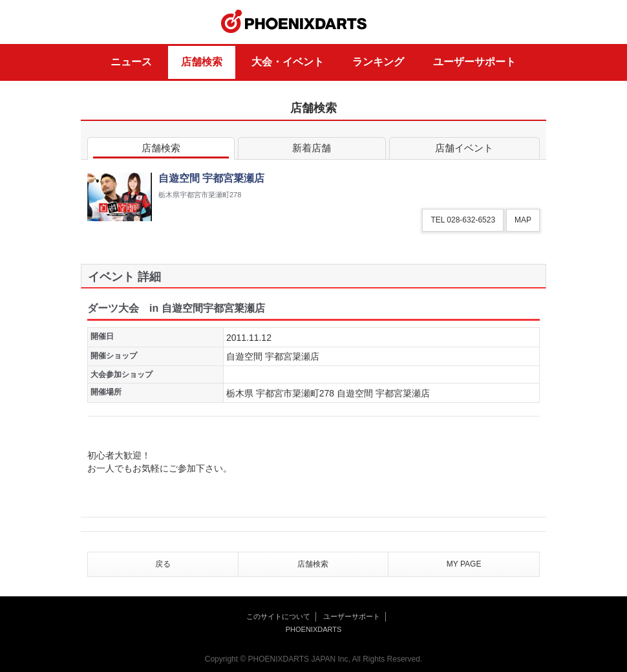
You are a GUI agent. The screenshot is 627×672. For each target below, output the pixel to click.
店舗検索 (202, 62)
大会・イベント (288, 62)
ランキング (378, 62)
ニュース (131, 62)
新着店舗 (312, 150)
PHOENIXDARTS (294, 22)
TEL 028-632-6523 (463, 220)
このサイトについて (278, 616)
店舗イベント (464, 150)
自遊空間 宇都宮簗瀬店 (273, 356)
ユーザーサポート (474, 62)
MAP (523, 220)
